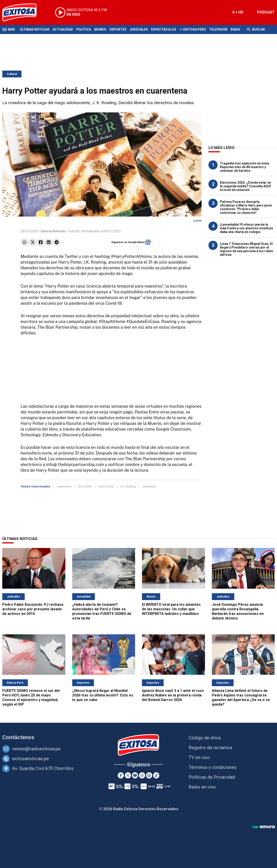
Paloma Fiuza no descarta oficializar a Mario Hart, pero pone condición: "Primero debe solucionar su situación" (246, 207)
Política (84, 29)
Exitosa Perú (195, 29)
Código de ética (205, 738)
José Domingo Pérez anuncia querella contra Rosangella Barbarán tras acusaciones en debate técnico (238, 611)
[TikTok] (156, 775)
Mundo (100, 29)
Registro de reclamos (210, 748)
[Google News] (149, 775)
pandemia (149, 486)
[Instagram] (142, 775)
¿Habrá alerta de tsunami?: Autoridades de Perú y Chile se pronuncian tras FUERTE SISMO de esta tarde (102, 611)
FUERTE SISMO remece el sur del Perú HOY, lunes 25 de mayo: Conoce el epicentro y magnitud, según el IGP (31, 697)
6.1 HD (238, 12)
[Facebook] (121, 775)
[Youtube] (135, 775)
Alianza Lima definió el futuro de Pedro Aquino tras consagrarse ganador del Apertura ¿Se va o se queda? (241, 697)
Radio (235, 29)
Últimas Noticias (35, 29)
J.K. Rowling (128, 486)
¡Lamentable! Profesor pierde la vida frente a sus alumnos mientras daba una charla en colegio (246, 228)
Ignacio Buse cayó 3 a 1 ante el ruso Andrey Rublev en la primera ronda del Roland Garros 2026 (173, 695)
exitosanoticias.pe (31, 759)
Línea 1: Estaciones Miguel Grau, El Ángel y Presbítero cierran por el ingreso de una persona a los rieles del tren (246, 249)
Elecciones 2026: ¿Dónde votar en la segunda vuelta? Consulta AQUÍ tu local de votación (245, 186)
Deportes (118, 29)
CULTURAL (85, 486)
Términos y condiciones (213, 767)
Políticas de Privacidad (212, 777)
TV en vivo (199, 757)
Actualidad (63, 29)
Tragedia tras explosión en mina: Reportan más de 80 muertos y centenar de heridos (245, 167)
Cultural (12, 74)
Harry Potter (106, 486)
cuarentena (64, 486)
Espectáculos (164, 29)
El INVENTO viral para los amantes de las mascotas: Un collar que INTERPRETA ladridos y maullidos (171, 609)
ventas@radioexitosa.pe (36, 749)
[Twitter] (128, 775)
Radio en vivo (202, 787)
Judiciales (139, 29)
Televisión (218, 29)
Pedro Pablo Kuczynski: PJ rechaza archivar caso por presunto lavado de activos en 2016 (33, 609)
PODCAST (266, 12)
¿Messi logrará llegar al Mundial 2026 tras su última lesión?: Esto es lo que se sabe (103, 695)
